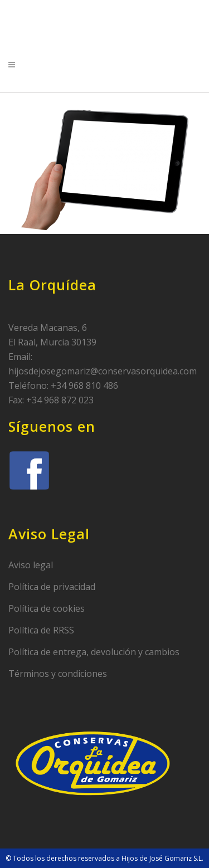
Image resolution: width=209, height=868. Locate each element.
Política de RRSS (41, 630)
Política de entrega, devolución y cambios (94, 652)
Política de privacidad (52, 587)
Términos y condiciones (58, 674)
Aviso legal (31, 565)
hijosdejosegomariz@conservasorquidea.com (103, 371)
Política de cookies (47, 608)
